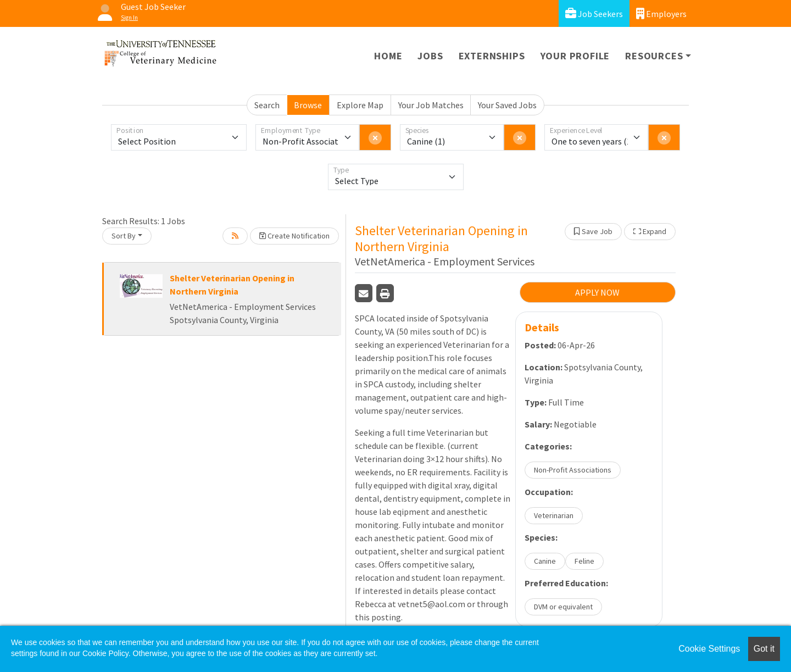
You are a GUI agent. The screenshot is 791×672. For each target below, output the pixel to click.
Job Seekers (594, 13)
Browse (308, 105)
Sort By (124, 236)
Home (388, 56)
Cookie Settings (709, 649)
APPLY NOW (597, 292)
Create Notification (294, 236)
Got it (764, 649)
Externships (492, 56)
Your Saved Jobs (507, 105)
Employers (661, 13)
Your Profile (575, 56)
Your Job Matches (431, 105)
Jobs (430, 56)
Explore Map (360, 105)
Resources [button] (654, 56)
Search (267, 105)
